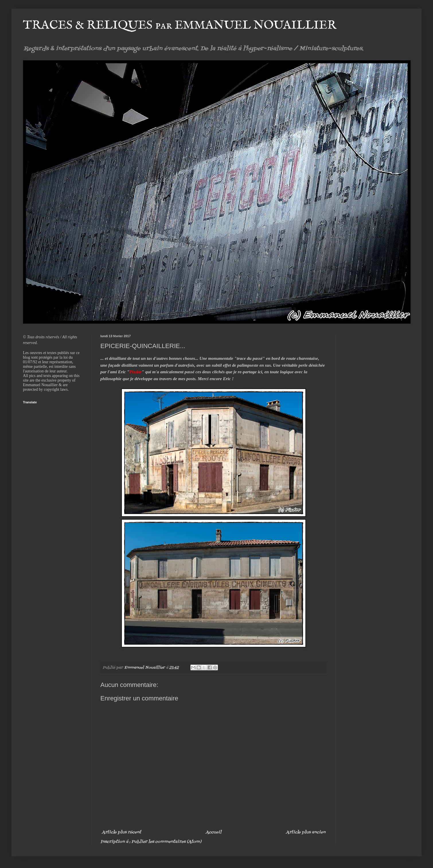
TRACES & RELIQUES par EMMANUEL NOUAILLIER (180, 25)
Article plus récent (121, 832)
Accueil (213, 832)
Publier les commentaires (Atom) (166, 842)
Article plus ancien (306, 832)
